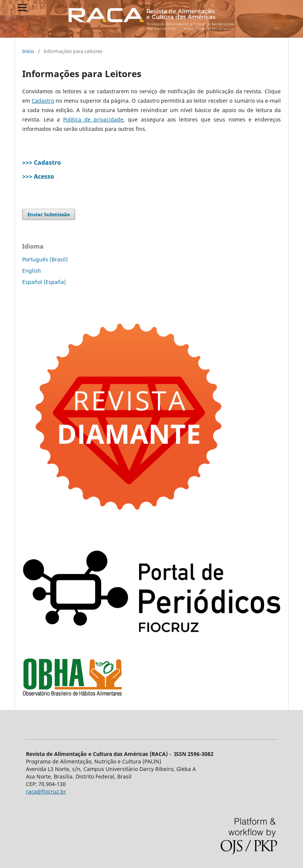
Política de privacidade (93, 119)
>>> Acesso (38, 176)
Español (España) (44, 282)
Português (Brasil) (45, 259)
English (32, 271)
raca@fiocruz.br (46, 791)
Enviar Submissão (49, 214)
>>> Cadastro (42, 162)
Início (28, 51)
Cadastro (43, 101)
